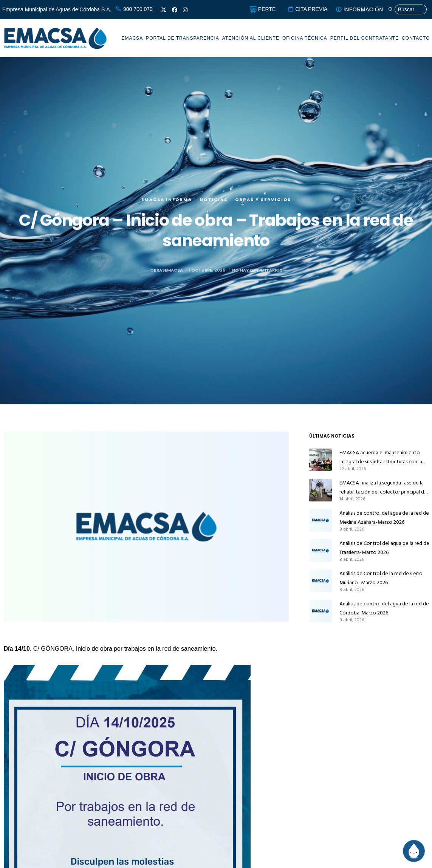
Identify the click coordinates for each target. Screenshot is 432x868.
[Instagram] (185, 10)
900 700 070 (134, 9)
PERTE (262, 9)
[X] (164, 10)
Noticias (214, 203)
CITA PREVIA (307, 9)
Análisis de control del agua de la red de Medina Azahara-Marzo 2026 (384, 518)
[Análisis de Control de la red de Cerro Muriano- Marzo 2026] (321, 581)
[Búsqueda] (407, 10)
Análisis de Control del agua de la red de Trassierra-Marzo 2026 (384, 548)
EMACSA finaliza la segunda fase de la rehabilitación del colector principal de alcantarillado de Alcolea (383, 487)
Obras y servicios (263, 203)
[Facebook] (175, 10)
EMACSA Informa (167, 203)
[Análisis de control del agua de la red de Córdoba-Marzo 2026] (321, 611)
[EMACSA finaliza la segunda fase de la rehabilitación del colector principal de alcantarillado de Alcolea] (321, 490)
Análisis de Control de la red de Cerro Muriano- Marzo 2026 (381, 578)
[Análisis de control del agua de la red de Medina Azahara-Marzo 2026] (321, 520)
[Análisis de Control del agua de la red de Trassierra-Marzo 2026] (321, 551)
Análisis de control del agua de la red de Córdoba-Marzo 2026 (384, 608)
